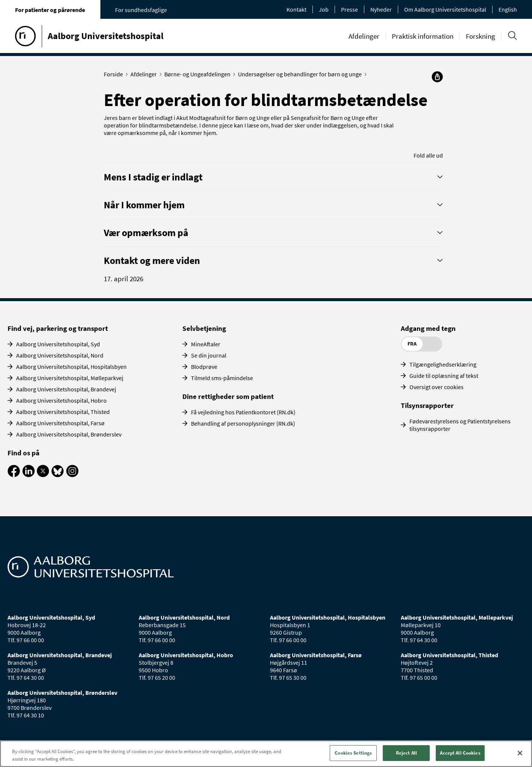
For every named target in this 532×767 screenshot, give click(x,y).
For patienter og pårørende (50, 10)
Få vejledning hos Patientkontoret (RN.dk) (243, 412)
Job (324, 9)
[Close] (520, 753)
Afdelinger (364, 36)
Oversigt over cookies (437, 387)
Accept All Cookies (460, 753)
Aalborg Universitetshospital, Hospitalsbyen (71, 367)
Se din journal (209, 355)
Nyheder (381, 9)
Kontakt (296, 9)
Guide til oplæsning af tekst (444, 376)
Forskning (480, 36)
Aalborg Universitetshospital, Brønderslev (69, 434)
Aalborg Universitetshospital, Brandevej (66, 389)
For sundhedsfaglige (141, 10)
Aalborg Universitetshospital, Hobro (61, 400)
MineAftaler (206, 344)
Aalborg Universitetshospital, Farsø (60, 423)
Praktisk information (423, 36)
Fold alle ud (428, 155)
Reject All (406, 753)
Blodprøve (204, 367)
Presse (349, 9)
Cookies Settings (353, 753)
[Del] (437, 77)
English (508, 9)
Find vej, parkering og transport (58, 328)
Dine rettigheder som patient (228, 396)
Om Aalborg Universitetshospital (445, 9)
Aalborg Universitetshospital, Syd (58, 344)
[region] (266, 754)
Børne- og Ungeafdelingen (199, 74)
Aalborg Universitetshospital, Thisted (63, 412)
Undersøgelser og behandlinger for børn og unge (302, 74)
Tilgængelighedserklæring (443, 364)
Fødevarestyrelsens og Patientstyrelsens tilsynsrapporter (460, 425)
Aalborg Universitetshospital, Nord (60, 355)
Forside (115, 74)
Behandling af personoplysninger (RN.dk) (243, 423)
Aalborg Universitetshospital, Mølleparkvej (70, 378)
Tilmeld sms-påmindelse (222, 378)
